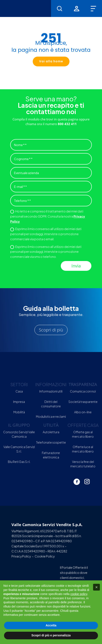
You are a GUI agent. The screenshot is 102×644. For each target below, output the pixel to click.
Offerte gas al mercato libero (83, 434)
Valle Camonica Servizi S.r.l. (19, 449)
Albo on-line (83, 412)
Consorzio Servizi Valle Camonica (19, 434)
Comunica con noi (83, 391)
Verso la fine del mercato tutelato (83, 464)
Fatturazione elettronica (51, 455)
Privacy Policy (21, 556)
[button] (96, 587)
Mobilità (19, 412)
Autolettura (51, 432)
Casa (19, 391)
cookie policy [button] (79, 594)
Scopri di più (51, 330)
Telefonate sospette (51, 442)
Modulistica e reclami (51, 416)
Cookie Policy (45, 556)
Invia (76, 266)
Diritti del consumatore (51, 404)
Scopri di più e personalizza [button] (51, 635)
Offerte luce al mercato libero (83, 449)
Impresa (19, 402)
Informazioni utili (51, 391)
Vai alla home (51, 61)
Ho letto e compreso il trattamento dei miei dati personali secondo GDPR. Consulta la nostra (48, 216)
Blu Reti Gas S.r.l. (19, 462)
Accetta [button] (51, 625)
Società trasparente (83, 402)
